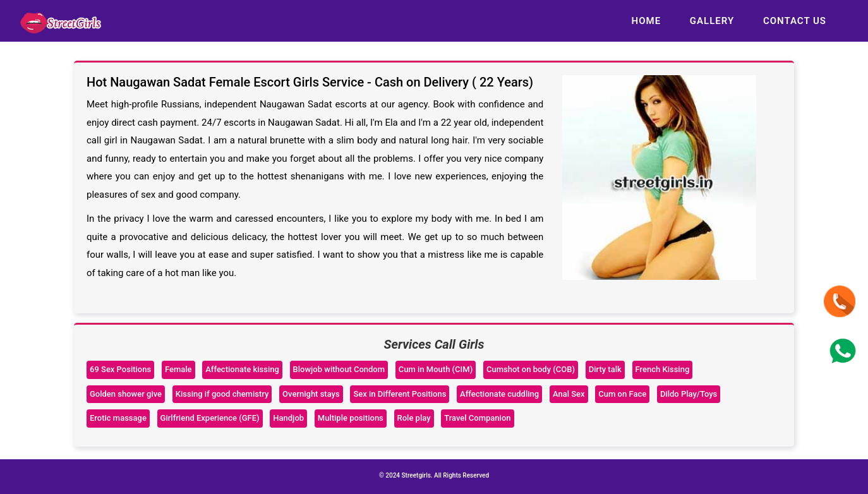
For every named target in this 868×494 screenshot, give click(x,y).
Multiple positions (351, 418)
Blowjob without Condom (339, 369)
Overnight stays (311, 394)
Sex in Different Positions (400, 394)
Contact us (795, 21)
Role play (414, 418)
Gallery (712, 21)
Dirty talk (605, 369)
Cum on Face (622, 394)
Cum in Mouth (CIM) (436, 369)
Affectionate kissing (242, 369)
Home (647, 21)
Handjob (288, 418)
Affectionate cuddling (499, 394)
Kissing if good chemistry (222, 394)
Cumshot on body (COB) (531, 369)
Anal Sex (569, 394)
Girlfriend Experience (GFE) (210, 418)
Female (178, 369)
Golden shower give (126, 394)
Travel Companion (477, 418)
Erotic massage (118, 418)
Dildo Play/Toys (689, 394)
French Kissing (663, 369)
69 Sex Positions (120, 369)
